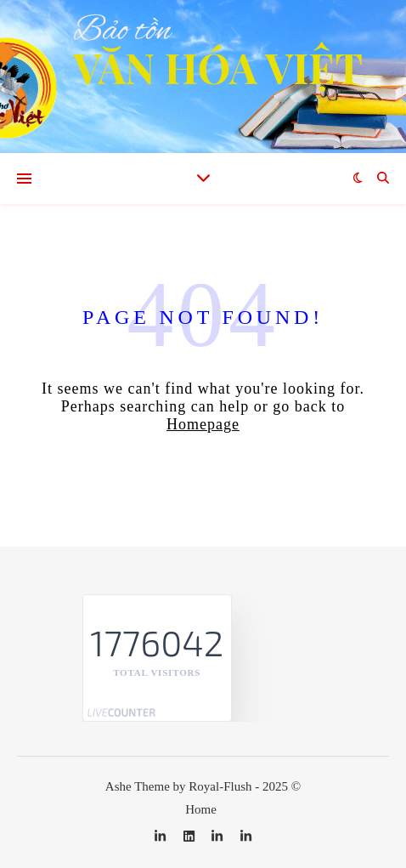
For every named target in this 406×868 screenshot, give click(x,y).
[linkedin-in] (162, 837)
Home (201, 809)
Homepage (203, 424)
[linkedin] (191, 837)
